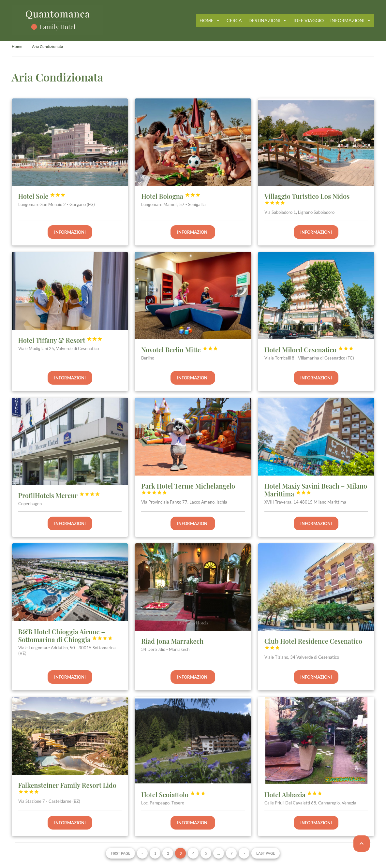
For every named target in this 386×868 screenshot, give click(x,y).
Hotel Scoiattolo (173, 794)
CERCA (234, 20)
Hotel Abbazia (294, 794)
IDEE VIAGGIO (309, 20)
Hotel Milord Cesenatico (309, 350)
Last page (266, 853)
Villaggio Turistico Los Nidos (307, 199)
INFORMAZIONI (351, 20)
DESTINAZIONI (268, 20)
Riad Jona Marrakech (172, 641)
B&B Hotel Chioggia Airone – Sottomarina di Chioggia (66, 635)
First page (120, 853)
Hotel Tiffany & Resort (60, 340)
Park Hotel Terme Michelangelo (188, 488)
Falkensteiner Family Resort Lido (67, 787)
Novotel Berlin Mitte (179, 350)
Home (17, 46)
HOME (210, 20)
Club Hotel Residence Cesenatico (313, 643)
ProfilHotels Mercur (59, 495)
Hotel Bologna (171, 196)
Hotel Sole (42, 196)
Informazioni (70, 232)
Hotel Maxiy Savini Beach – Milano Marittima (316, 490)
